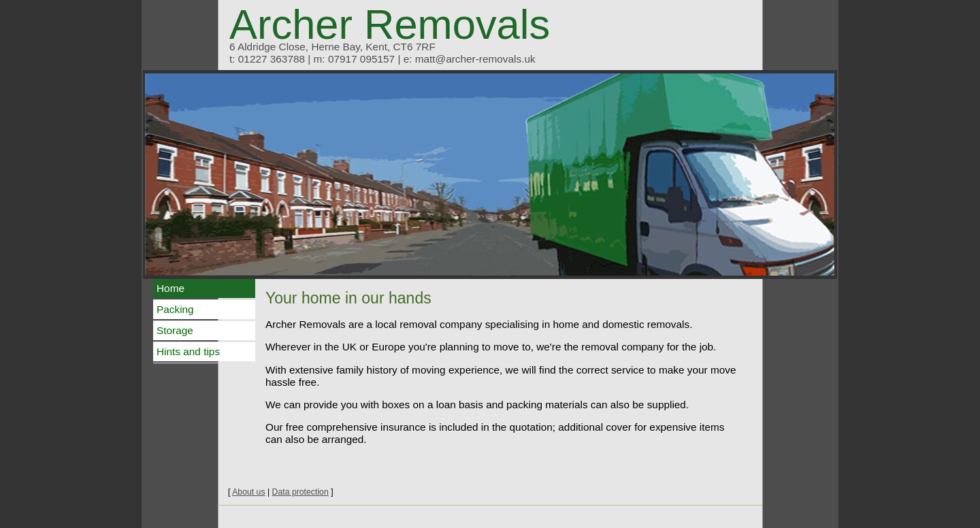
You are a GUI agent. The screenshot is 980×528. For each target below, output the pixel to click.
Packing (175, 309)
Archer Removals (390, 24)
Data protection (300, 492)
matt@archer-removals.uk (475, 59)
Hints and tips (188, 351)
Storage (175, 330)
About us (248, 492)
